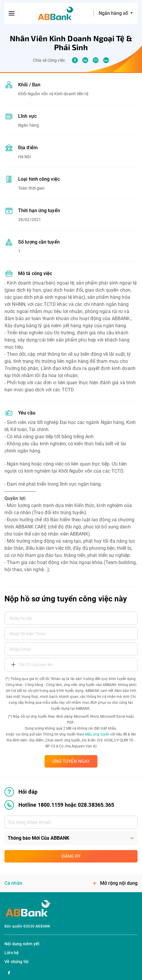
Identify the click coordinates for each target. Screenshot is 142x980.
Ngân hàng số (114, 13)
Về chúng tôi (16, 962)
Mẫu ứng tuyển (97, 734)
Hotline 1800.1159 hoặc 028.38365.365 (59, 805)
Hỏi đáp (21, 792)
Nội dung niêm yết (22, 944)
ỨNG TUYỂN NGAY (71, 761)
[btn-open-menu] (12, 13)
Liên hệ (12, 953)
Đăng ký (71, 856)
